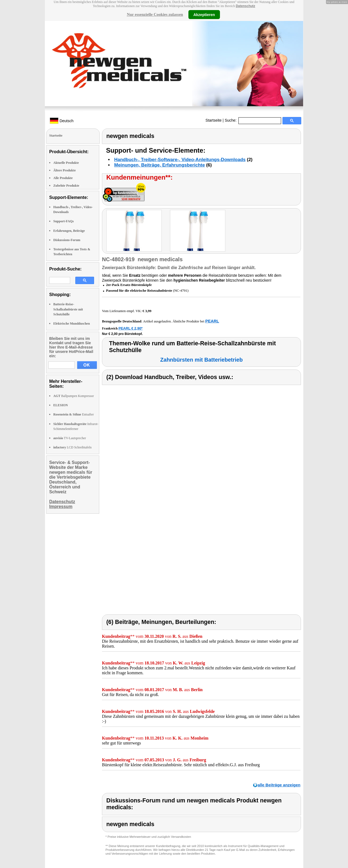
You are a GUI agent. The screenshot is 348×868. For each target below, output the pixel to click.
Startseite (214, 120)
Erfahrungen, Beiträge (69, 231)
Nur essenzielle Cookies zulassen (155, 14)
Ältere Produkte (65, 170)
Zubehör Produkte (66, 186)
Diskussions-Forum (67, 240)
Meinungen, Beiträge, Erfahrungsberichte (159, 165)
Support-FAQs (63, 221)
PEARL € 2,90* (131, 328)
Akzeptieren (204, 14)
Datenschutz (245, 6)
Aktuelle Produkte (66, 163)
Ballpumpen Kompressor (74, 396)
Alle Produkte (63, 178)
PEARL (212, 321)
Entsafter (74, 414)
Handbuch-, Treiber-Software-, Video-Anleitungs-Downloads (180, 160)
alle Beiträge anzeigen (279, 785)
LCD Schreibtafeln (72, 447)
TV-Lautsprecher (70, 438)
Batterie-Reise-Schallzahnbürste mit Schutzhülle (68, 309)
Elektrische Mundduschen (72, 324)
